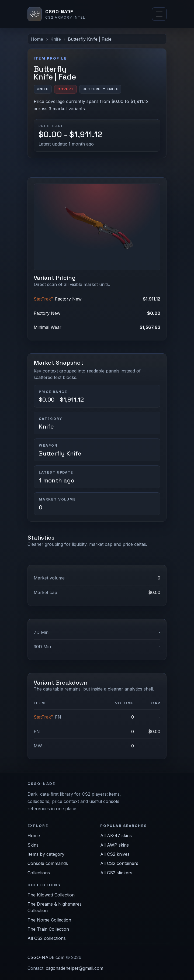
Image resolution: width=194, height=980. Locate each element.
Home (37, 39)
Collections (39, 873)
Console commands (48, 863)
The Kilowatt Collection (51, 895)
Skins (33, 845)
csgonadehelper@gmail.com (75, 968)
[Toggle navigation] (159, 14)
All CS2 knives (115, 854)
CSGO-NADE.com (46, 957)
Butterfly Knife (60, 453)
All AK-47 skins (116, 836)
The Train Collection (48, 929)
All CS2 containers (119, 863)
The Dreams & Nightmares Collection (55, 907)
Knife (56, 39)
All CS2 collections (47, 938)
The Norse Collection (49, 920)
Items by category (46, 854)
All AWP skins (115, 845)
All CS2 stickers (116, 873)
